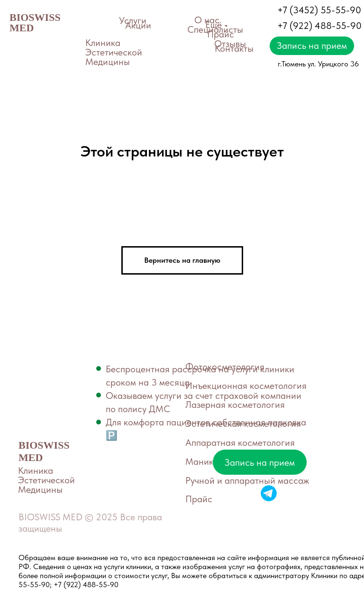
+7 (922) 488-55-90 (319, 26)
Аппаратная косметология (240, 442)
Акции (138, 25)
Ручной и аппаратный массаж (247, 480)
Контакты (234, 48)
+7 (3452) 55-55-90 (319, 10)
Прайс (221, 34)
